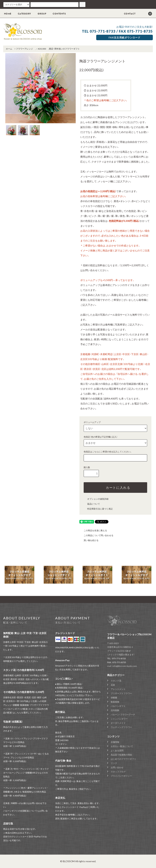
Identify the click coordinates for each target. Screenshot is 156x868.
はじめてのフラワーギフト (123, 759)
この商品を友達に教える (93, 530)
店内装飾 (115, 710)
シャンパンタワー (119, 719)
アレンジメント (118, 689)
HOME (8, 14)
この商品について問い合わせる (96, 535)
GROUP (40, 14)
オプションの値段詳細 (96, 499)
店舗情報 (115, 742)
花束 (113, 685)
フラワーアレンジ (24, 49)
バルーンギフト (118, 706)
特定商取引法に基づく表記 (98, 509)
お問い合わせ (117, 767)
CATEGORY (22, 14)
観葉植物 (115, 702)
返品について (91, 504)
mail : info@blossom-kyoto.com (122, 666)
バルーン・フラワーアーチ (123, 715)
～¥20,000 (41, 49)
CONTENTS (57, 14)
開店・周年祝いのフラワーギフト (64, 49)
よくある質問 (117, 750)
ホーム (9, 49)
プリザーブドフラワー (121, 693)
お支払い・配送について (122, 746)
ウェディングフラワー (121, 727)
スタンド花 (116, 681)
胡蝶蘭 (114, 698)
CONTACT (127, 14)
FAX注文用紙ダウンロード (125, 37)
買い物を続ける (89, 540)
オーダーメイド (118, 723)
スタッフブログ (118, 772)
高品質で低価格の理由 (121, 755)
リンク (114, 763)
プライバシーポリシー (121, 776)
